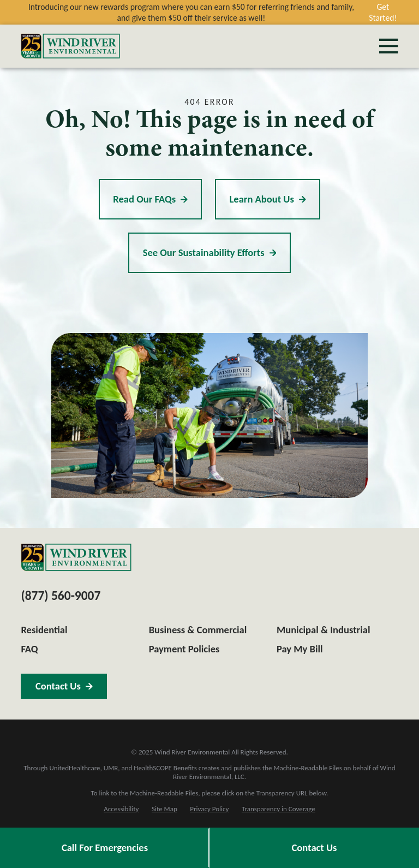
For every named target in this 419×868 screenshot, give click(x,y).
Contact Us (315, 848)
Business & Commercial (198, 630)
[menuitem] (121, 809)
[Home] (70, 46)
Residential (44, 630)
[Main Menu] (388, 46)
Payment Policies (184, 649)
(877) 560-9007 (61, 596)
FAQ (29, 649)
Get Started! (383, 12)
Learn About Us (267, 199)
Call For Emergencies (105, 848)
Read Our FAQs (150, 199)
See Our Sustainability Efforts (210, 252)
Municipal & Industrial (324, 630)
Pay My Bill (300, 649)
